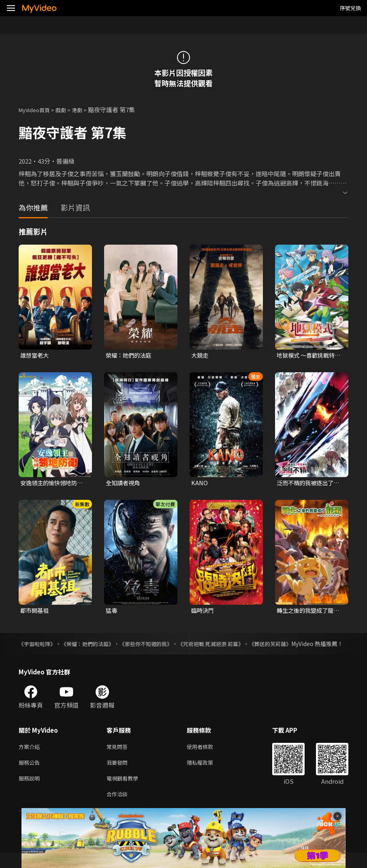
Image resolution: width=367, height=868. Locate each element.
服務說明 (31, 792)
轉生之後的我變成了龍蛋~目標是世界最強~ (310, 612)
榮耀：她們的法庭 (130, 355)
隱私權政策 (207, 775)
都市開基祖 (35, 612)
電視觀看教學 (125, 792)
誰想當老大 (35, 355)
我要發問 (119, 775)
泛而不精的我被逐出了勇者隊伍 (310, 484)
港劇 (85, 110)
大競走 (200, 355)
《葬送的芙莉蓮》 (290, 646)
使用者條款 (207, 758)
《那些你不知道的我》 (156, 646)
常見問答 (119, 758)
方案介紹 (31, 758)
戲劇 (67, 110)
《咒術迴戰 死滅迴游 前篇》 (226, 646)
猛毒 (112, 612)
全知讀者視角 (124, 483)
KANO (200, 483)
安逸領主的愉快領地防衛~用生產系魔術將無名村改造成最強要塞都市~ (54, 484)
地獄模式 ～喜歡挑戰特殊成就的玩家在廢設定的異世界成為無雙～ (310, 356)
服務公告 (31, 775)
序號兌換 (350, 8)
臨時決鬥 (203, 612)
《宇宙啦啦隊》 (38, 646)
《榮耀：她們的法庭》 (93, 646)
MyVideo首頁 (37, 110)
